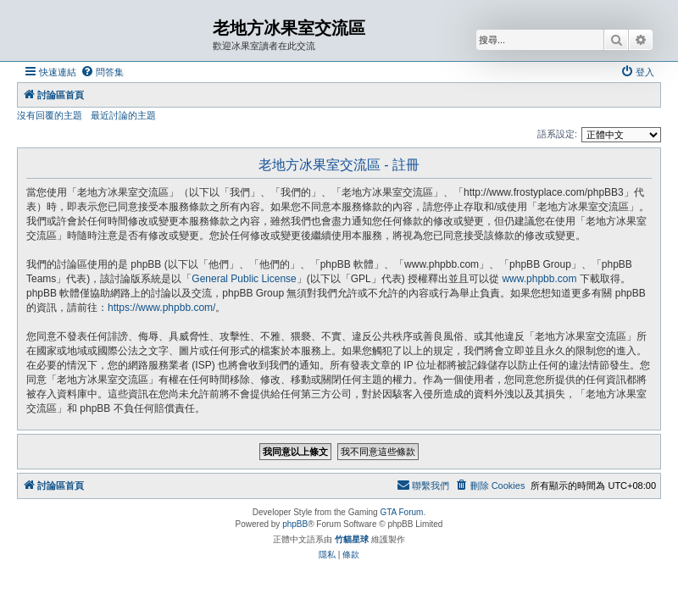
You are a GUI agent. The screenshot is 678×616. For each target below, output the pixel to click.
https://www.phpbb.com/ (161, 308)
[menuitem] (102, 72)
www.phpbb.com (539, 279)
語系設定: (557, 134)
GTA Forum (401, 512)
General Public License (244, 279)
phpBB (295, 524)
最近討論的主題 (123, 115)
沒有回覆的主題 (50, 115)
